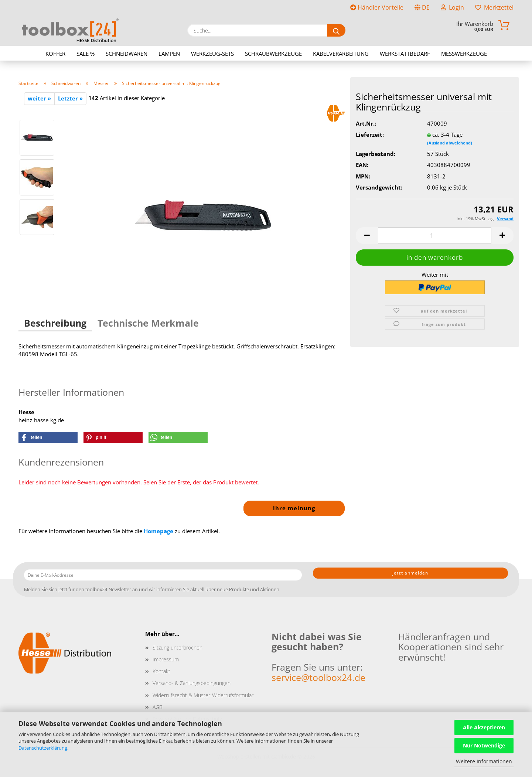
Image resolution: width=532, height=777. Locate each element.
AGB (158, 707)
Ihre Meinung (294, 508)
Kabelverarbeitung (341, 54)
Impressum (166, 659)
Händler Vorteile (377, 7)
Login (452, 7)
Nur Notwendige (484, 745)
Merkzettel (494, 7)
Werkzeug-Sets (212, 54)
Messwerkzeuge (464, 54)
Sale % (86, 54)
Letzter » (70, 98)
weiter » (39, 98)
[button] (367, 236)
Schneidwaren (127, 54)
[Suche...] (336, 30)
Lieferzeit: (370, 134)
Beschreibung (55, 323)
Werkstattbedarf (405, 54)
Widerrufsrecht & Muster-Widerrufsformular (203, 695)
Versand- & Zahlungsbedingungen (192, 683)
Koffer (55, 54)
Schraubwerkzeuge (273, 54)
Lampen (169, 54)
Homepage (158, 531)
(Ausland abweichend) (450, 143)
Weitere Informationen (484, 761)
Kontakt (161, 671)
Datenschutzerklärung (43, 748)
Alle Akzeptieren (484, 727)
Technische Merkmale (148, 323)
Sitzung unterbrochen (178, 647)
